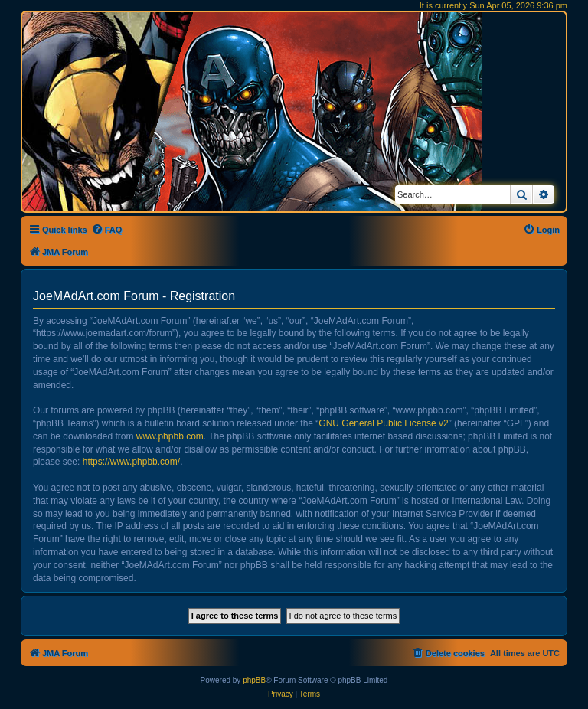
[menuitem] (107, 230)
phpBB (254, 680)
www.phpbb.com (170, 436)
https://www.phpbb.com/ (131, 462)
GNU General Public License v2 (383, 423)
